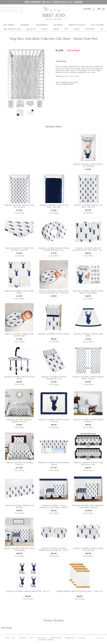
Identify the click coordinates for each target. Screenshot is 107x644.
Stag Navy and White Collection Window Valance (54, 463)
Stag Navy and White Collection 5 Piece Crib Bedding (19, 549)
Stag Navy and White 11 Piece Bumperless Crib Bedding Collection (54, 506)
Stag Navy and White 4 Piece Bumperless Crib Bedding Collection (88, 506)
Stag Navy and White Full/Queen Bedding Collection (19, 420)
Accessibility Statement (46, 640)
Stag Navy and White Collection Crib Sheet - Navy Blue (54, 206)
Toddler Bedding (42, 25)
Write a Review (7, 627)
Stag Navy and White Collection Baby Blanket (19, 292)
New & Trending (9, 25)
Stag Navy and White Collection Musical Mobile (19, 378)
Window (56, 29)
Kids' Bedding (58, 25)
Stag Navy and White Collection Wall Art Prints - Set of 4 (28, 591)
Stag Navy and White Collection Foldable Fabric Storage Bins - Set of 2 (54, 549)
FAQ (14, 638)
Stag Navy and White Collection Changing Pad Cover (54, 378)
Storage (44, 29)
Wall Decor (31, 29)
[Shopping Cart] (104, 9)
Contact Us (23, 638)
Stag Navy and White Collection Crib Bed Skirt (19, 506)
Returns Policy (70, 638)
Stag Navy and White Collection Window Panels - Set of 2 (88, 378)
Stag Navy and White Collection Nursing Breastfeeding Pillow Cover (54, 249)
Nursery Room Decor (77, 25)
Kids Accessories (97, 25)
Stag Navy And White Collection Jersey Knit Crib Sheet (19, 206)
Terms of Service (56, 638)
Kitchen (76, 29)
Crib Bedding (25, 25)
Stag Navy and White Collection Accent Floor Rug (54, 420)
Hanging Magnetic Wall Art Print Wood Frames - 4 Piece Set (80, 591)
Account (87, 9)
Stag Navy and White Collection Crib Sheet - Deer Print (88, 206)
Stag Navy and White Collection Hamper (54, 334)
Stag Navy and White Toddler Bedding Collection (88, 420)
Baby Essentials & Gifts (12, 29)
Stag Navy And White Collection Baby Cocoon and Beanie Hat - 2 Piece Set (54, 292)
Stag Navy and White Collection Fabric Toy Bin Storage (88, 549)
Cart (99, 9)
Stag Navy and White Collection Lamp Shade (88, 335)
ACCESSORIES (90, 29)
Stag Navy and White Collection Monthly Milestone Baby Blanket (88, 292)
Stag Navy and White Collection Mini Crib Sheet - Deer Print (19, 249)
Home (7, 638)
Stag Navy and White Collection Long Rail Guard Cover (88, 463)
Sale (102, 29)
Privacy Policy (42, 638)
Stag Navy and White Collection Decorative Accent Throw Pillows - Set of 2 (88, 249)
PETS (66, 29)
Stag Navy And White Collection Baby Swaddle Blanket (19, 335)
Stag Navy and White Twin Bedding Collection (19, 463)
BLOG (32, 638)
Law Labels (82, 638)
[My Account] (93, 9)
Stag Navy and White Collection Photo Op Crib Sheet (88, 165)
